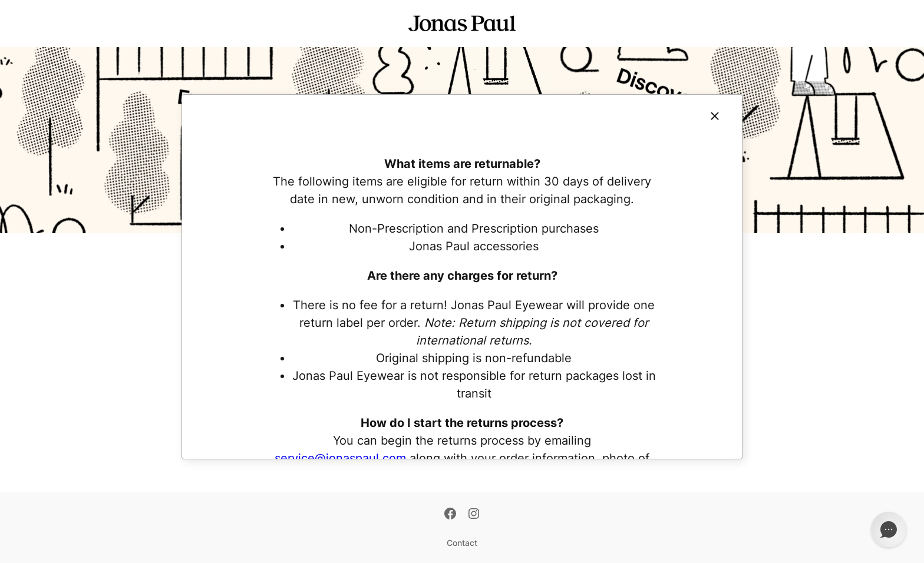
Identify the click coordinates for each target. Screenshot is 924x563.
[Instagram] (474, 515)
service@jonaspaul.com (340, 458)
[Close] (715, 116)
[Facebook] (450, 515)
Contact (462, 543)
